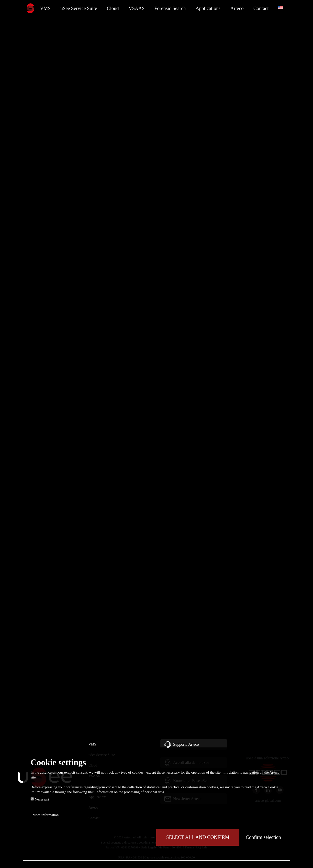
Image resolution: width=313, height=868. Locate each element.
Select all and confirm (198, 837)
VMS (45, 8)
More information (46, 815)
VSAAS (137, 8)
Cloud (113, 8)
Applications (208, 8)
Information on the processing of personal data (130, 792)
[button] (194, 744)
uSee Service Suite (79, 8)
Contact (261, 8)
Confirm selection (263, 837)
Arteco (237, 8)
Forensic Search (170, 8)
